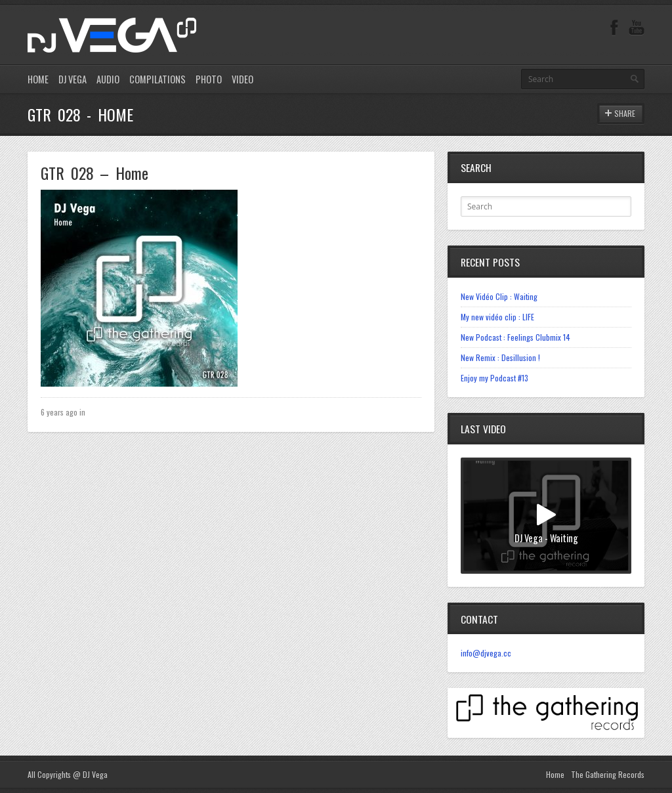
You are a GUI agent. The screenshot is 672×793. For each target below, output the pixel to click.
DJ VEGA (73, 79)
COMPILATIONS (157, 79)
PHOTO (209, 79)
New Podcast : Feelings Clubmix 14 (515, 337)
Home (555, 774)
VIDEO (242, 79)
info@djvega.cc (486, 653)
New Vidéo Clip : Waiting (499, 296)
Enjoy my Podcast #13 (494, 378)
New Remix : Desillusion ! (500, 357)
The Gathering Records (608, 774)
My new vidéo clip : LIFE (497, 317)
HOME (38, 79)
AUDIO (108, 79)
